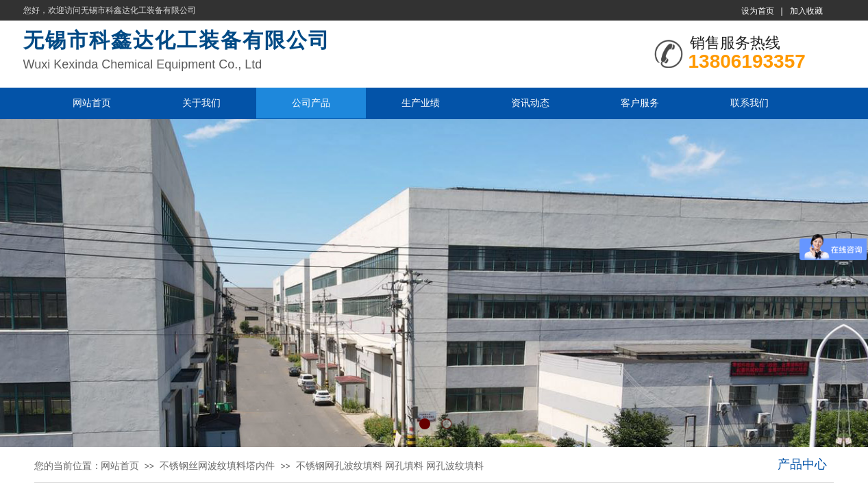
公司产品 (311, 103)
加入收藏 (806, 11)
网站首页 (92, 103)
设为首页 (758, 11)
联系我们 (749, 103)
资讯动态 (530, 103)
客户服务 (640, 103)
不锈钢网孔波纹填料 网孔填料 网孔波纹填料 (390, 466)
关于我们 (201, 103)
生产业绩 (421, 103)
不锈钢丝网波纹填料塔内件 (217, 466)
